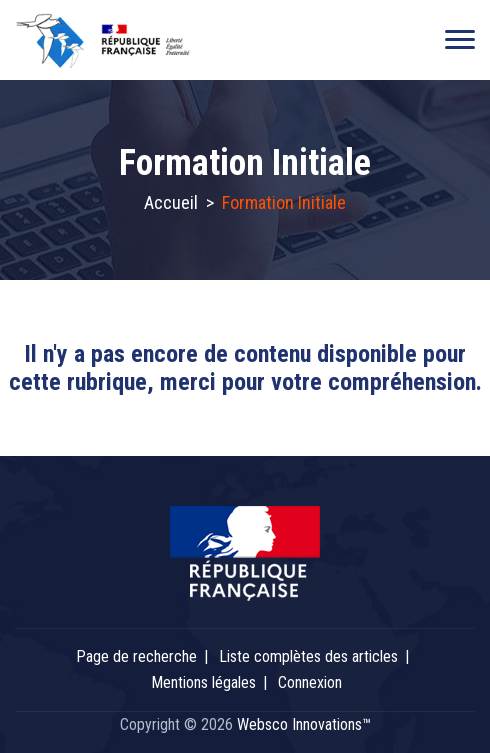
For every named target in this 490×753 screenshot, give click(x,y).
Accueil (171, 202)
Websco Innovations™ (304, 724)
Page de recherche (136, 656)
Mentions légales (203, 682)
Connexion (310, 682)
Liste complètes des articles (308, 656)
